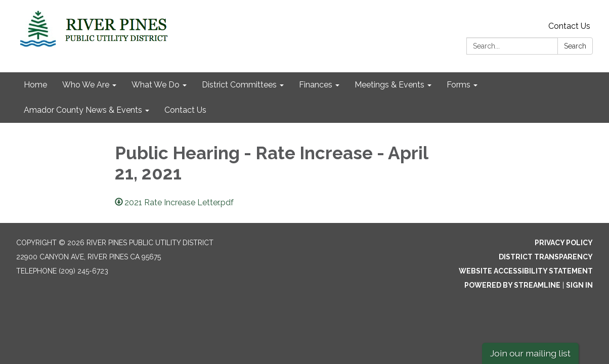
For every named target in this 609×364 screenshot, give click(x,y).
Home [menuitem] (35, 85)
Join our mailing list (530, 353)
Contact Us (569, 26)
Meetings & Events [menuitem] (389, 85)
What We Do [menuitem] (156, 85)
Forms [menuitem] (459, 85)
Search (575, 46)
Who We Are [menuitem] (86, 85)
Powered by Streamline (512, 285)
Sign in (579, 285)
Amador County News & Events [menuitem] (83, 110)
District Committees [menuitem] (239, 85)
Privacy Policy (564, 243)
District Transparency (546, 257)
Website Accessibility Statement (526, 271)
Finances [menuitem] (316, 85)
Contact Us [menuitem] (185, 110)
